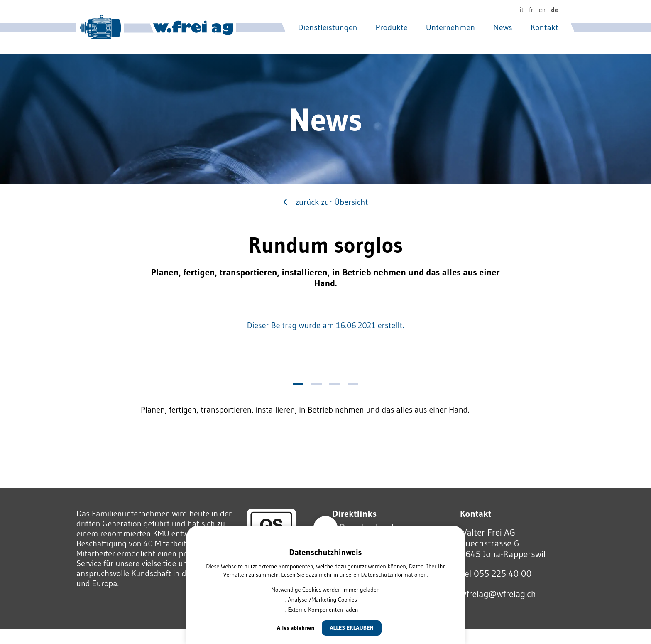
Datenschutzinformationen (394, 575)
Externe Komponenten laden (319, 610)
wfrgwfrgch (498, 594)
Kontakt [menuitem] (545, 27)
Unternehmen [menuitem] (450, 27)
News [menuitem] (503, 27)
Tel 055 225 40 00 (496, 574)
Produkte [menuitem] (392, 27)
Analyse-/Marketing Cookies (319, 600)
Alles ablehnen (296, 628)
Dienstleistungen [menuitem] (328, 27)
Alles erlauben (352, 628)
